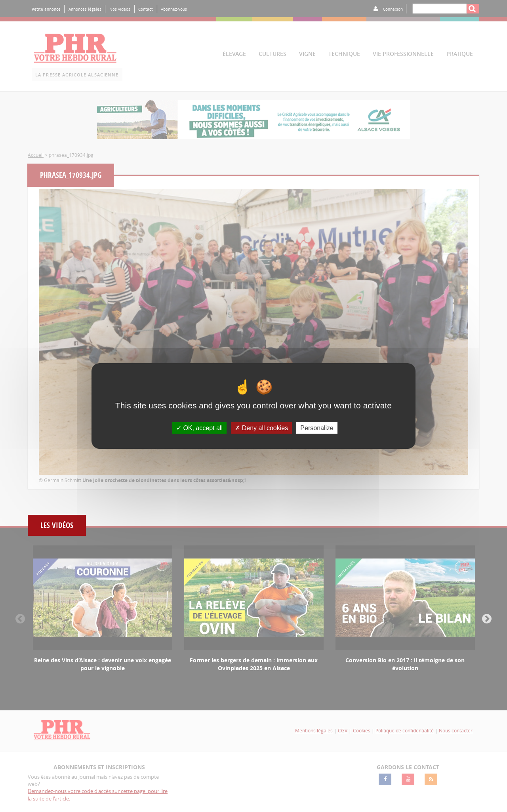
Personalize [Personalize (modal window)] (317, 428)
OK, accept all (199, 428)
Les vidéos (57, 525)
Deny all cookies (261, 428)
